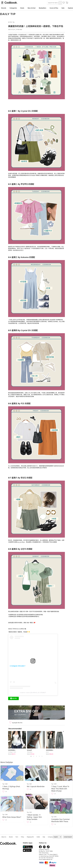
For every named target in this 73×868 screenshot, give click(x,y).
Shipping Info (30, 837)
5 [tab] (42, 756)
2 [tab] (34, 756)
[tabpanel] (18, 742)
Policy (22, 837)
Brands (4, 8)
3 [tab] (36, 756)
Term (17, 837)
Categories (13, 8)
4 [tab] (39, 756)
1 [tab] (31, 756)
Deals (22, 8)
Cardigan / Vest (12, 752)
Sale (63, 8)
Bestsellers (42, 8)
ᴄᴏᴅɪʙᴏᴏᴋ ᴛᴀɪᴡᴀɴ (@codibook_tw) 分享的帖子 (33, 693)
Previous (7, 742)
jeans (47, 752)
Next (66, 742)
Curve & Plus (54, 8)
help (44, 837)
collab (38, 837)
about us (4, 837)
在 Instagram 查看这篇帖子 (18, 666)
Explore (70, 8)
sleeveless (30, 752)
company (50, 837)
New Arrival (32, 8)
